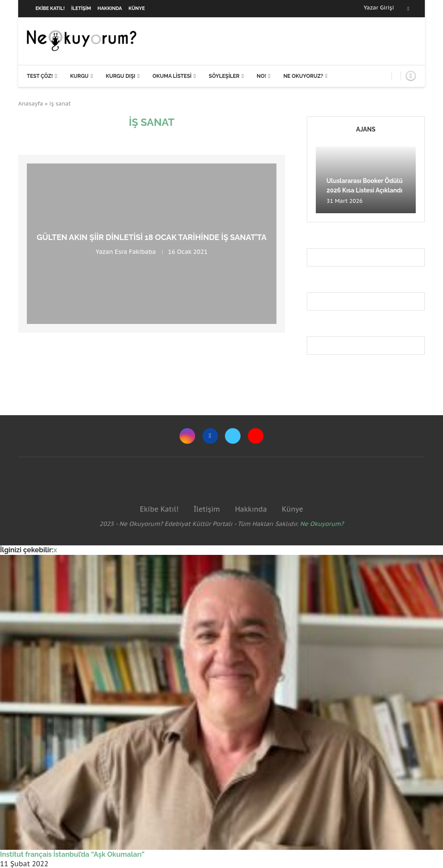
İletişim (81, 8)
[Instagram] (187, 436)
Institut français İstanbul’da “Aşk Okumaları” (72, 854)
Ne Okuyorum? (322, 524)
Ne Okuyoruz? (303, 76)
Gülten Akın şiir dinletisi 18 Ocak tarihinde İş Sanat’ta (152, 237)
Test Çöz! (40, 76)
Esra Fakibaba (135, 252)
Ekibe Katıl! (50, 8)
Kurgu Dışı (120, 76)
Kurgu (79, 76)
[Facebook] (408, 9)
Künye (137, 8)
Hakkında (110, 8)
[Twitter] (233, 436)
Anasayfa (31, 104)
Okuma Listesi (172, 76)
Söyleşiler (224, 76)
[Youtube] (256, 436)
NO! (261, 76)
